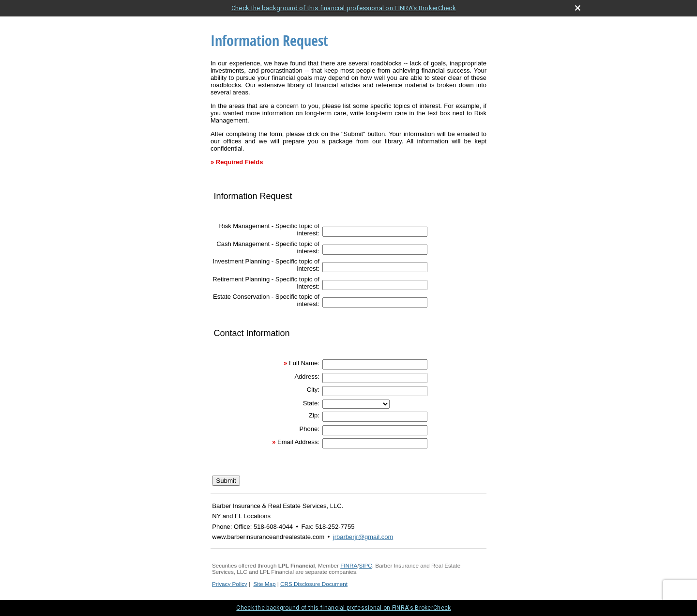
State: (311, 403)
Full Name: (304, 363)
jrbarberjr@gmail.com (363, 537)
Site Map (264, 584)
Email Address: (298, 442)
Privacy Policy (230, 584)
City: (313, 390)
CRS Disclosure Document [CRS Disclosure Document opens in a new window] (314, 584)
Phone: (310, 429)
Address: (307, 377)
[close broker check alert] (578, 8)
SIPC (366, 565)
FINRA (349, 565)
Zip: (314, 415)
